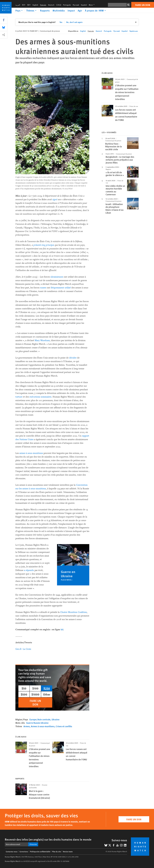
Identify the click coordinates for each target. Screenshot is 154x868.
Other (47, 694)
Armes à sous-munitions (43, 726)
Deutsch (51, 5)
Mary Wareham (42, 340)
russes (43, 288)
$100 (35, 688)
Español (84, 5)
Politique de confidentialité (40, 851)
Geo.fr (18, 649)
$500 (24, 694)
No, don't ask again (74, 22)
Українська (134, 31)
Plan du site (57, 851)
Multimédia (59, 10)
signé (55, 199)
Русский (76, 5)
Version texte (68, 851)
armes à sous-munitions (31, 453)
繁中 (29, 5)
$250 (47, 688)
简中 (24, 5)
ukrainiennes (57, 277)
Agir (80, 10)
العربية (18, 5)
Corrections (24, 851)
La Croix (27, 649)
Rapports (45, 10)
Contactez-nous (12, 851)
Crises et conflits (64, 726)
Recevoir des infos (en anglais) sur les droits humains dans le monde (48, 839)
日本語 (59, 5)
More (92, 5)
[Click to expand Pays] (19, 10)
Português (67, 5)
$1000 (35, 694)
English (35, 5)
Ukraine (56, 719)
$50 (24, 688)
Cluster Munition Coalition (74, 612)
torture (19, 397)
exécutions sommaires (40, 397)
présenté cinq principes (44, 245)
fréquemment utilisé (61, 288)
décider (73, 358)
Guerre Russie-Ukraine (37, 723)
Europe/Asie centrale (40, 719)
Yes (61, 22)
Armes (27, 726)
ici (62, 629)
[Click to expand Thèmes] (32, 10)
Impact (71, 10)
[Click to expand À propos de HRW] (96, 10)
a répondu (29, 570)
